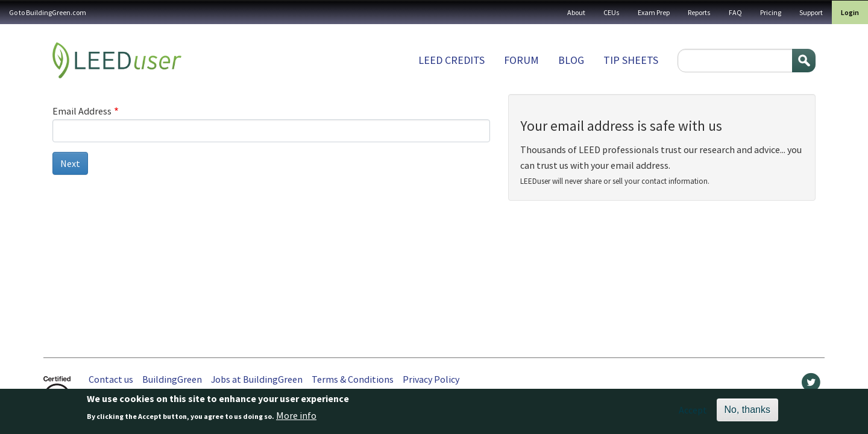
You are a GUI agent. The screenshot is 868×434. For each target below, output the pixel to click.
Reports (699, 12)
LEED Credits (451, 60)
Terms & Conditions (353, 379)
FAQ (735, 12)
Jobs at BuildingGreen (257, 379)
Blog (571, 60)
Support (811, 12)
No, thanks (747, 412)
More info (296, 418)
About (576, 12)
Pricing (771, 12)
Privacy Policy (431, 379)
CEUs (612, 12)
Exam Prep (654, 12)
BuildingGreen (172, 379)
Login (850, 12)
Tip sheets (631, 60)
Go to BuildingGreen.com (48, 12)
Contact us (111, 379)
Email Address (82, 111)
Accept (693, 412)
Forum (521, 60)
